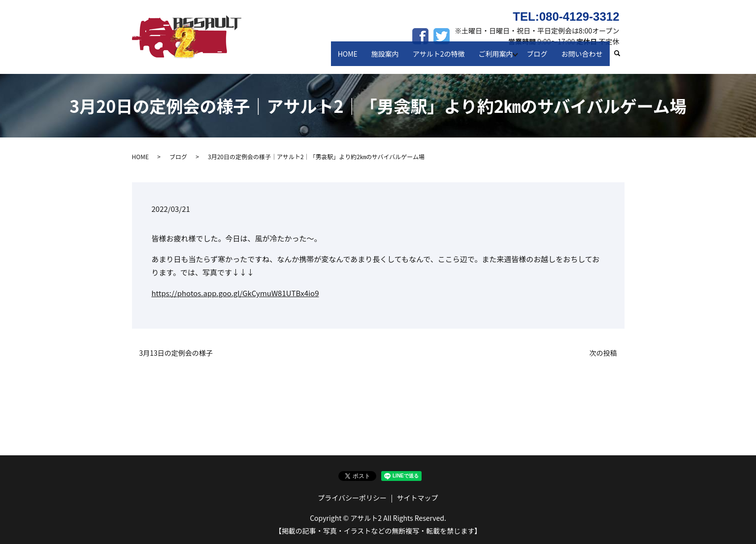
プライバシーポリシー (352, 498)
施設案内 (393, 58)
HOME (358, 58)
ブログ (541, 58)
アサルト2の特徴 (444, 58)
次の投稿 (603, 353)
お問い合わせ (583, 58)
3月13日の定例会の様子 (176, 353)
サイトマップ (418, 498)
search (621, 59)
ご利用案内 (498, 58)
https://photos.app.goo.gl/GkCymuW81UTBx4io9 (235, 293)
